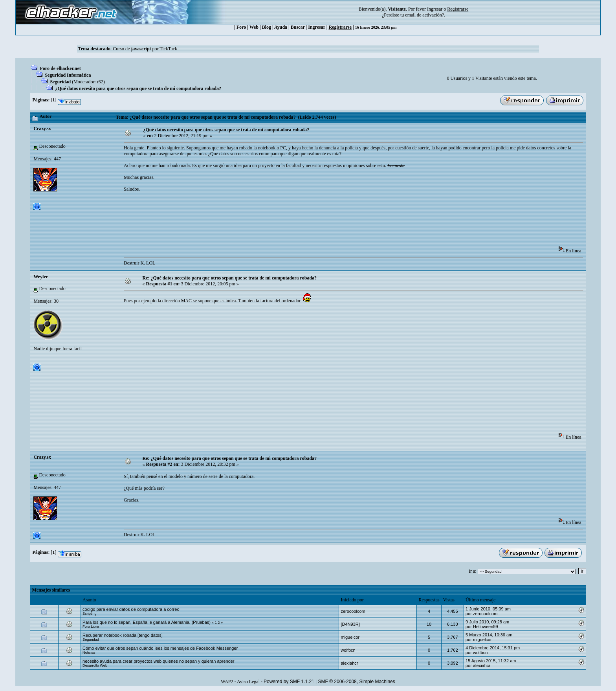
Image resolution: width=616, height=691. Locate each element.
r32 (100, 82)
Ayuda (281, 27)
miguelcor (350, 637)
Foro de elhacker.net (60, 68)
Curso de (132, 49)
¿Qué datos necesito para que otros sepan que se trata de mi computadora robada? (138, 88)
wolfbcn (348, 650)
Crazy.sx (42, 129)
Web (254, 27)
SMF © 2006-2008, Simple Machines (357, 682)
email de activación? (424, 15)
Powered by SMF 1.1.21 (289, 682)
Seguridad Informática (68, 75)
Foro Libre (91, 627)
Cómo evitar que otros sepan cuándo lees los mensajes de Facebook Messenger (160, 648)
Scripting (90, 614)
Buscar (298, 27)
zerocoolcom (353, 611)
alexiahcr (349, 663)
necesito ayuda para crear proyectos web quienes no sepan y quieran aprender (158, 661)
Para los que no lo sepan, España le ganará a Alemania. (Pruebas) (147, 622)
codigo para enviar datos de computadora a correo (131, 609)
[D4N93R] (350, 624)
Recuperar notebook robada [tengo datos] (123, 635)
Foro (241, 27)
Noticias (89, 652)
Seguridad (60, 82)
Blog (267, 27)
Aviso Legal (248, 682)
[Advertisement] (267, 222)
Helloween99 (486, 627)
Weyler (41, 277)
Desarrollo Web (95, 665)
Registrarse (340, 27)
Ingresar (435, 9)
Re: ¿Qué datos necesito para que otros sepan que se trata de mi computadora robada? (230, 278)
